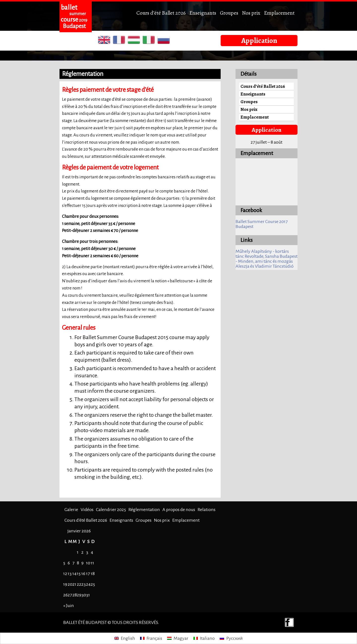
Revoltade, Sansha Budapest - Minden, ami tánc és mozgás (267, 259)
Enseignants (203, 13)
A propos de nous (179, 510)
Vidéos (87, 510)
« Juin (69, 606)
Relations (207, 510)
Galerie (71, 510)
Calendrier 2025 (111, 510)
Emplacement (279, 13)
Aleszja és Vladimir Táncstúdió (265, 266)
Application (259, 40)
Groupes (229, 13)
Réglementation (144, 510)
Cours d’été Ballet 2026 (161, 13)
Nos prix (251, 13)
